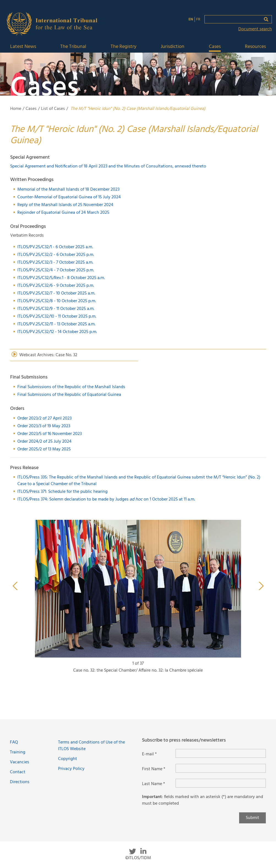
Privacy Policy (71, 769)
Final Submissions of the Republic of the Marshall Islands (71, 387)
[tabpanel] (138, 599)
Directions (20, 782)
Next (261, 586)
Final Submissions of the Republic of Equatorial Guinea (69, 395)
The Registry (124, 47)
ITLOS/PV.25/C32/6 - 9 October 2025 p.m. (56, 286)
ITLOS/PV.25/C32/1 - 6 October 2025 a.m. (55, 247)
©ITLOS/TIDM (138, 858)
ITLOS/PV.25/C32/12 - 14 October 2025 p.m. (57, 332)
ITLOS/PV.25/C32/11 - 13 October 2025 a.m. (56, 324)
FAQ (14, 742)
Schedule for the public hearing (78, 492)
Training (18, 752)
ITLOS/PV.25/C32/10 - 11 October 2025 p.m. (57, 317)
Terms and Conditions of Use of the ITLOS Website (91, 746)
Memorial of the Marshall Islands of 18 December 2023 (68, 190)
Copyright (68, 759)
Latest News (23, 47)
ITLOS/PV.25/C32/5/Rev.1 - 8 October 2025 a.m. (61, 278)
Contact (18, 772)
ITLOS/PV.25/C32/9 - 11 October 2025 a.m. (56, 309)
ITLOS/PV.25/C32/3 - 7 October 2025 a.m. (55, 263)
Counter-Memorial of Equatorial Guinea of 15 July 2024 (69, 197)
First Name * (154, 769)
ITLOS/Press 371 (32, 492)
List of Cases (53, 109)
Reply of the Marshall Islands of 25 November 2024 (65, 205)
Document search (255, 29)
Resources (255, 47)
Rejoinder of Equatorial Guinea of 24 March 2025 (63, 213)
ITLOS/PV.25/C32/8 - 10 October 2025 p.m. (57, 301)
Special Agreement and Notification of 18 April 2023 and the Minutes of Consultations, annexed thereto (109, 166)
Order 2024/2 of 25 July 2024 (44, 442)
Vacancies (20, 762)
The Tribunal (73, 47)
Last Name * (154, 784)
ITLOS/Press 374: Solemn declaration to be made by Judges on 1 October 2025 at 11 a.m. (106, 499)
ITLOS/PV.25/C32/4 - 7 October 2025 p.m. (56, 270)
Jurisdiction (173, 47)
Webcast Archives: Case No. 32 (48, 355)
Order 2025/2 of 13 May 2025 (44, 449)
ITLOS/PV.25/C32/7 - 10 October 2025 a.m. (56, 293)
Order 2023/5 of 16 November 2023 (50, 434)
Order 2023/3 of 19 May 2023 (44, 426)
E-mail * (149, 754)
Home (16, 109)
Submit (252, 818)
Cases (215, 47)
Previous (15, 586)
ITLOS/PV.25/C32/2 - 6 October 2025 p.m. (56, 255)
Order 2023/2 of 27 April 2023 (44, 418)
